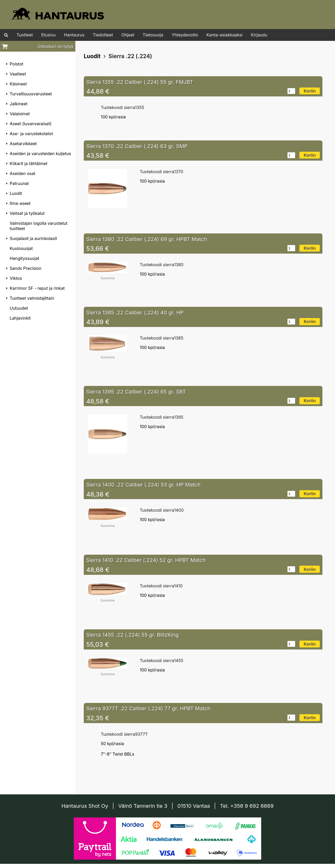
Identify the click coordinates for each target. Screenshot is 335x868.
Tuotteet (25, 35)
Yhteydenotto (185, 35)
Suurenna (108, 278)
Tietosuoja (153, 35)
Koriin (310, 91)
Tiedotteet (103, 35)
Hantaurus (74, 35)
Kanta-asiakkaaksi (225, 35)
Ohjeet (128, 35)
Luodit (92, 56)
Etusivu (48, 35)
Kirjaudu (259, 35)
